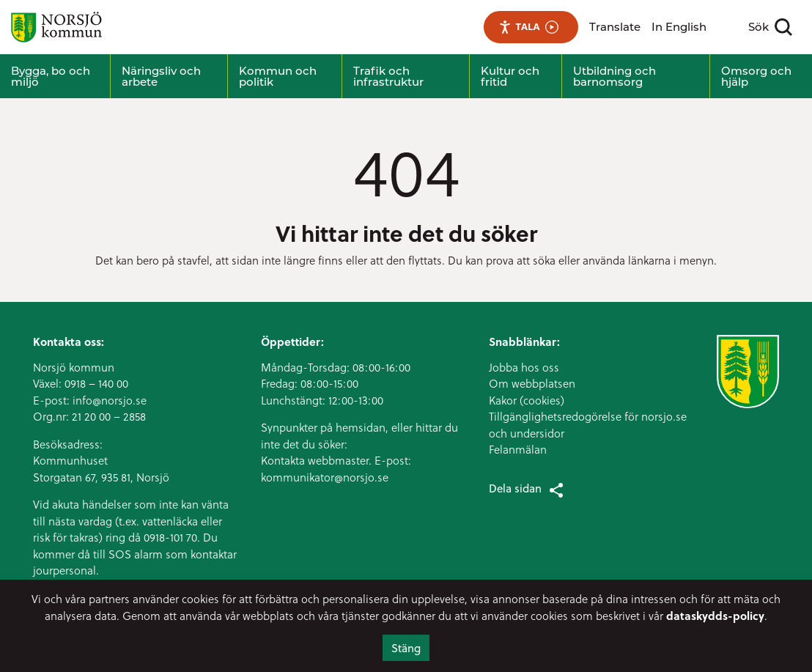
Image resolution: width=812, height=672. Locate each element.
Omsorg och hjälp (756, 76)
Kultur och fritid (510, 76)
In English (679, 27)
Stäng (406, 648)
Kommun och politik (278, 76)
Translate (615, 27)
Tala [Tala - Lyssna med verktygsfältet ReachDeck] (529, 27)
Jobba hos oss (524, 367)
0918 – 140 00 (96, 383)
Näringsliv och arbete (161, 76)
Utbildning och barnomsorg (614, 76)
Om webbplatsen (532, 383)
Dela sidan (527, 489)
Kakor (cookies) (527, 400)
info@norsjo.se (110, 400)
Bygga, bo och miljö (51, 76)
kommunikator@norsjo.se (325, 477)
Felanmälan (518, 449)
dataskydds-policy (715, 616)
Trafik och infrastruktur (388, 76)
